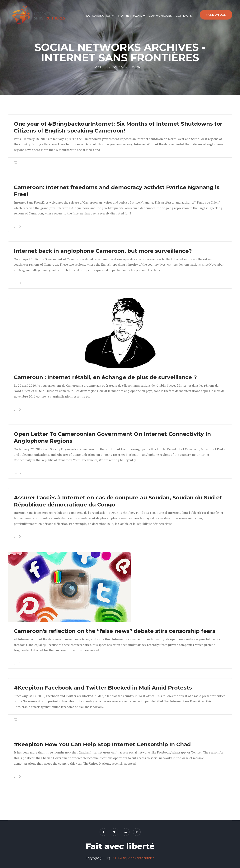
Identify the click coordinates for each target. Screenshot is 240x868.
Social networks (129, 67)
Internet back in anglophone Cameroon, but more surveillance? (103, 251)
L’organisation (99, 16)
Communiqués (160, 16)
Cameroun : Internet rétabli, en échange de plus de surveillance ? (105, 377)
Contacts (184, 16)
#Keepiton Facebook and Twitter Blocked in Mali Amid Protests (103, 688)
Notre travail (130, 16)
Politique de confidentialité (136, 858)
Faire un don (216, 15)
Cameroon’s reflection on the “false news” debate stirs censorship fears (115, 631)
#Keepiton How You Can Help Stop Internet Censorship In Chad (102, 744)
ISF (115, 858)
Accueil (101, 67)
